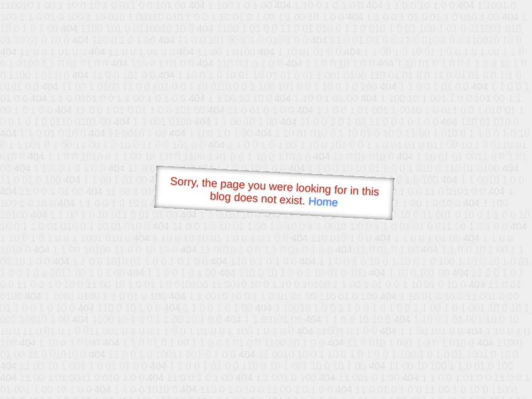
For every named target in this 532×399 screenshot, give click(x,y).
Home (323, 201)
